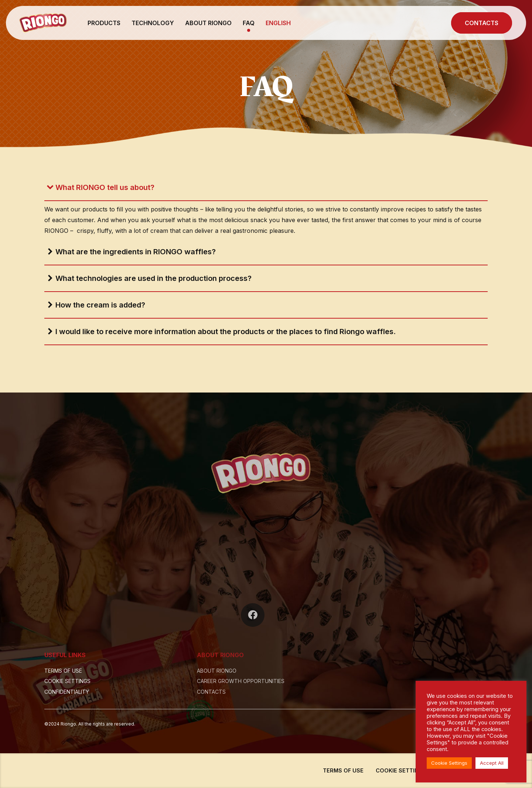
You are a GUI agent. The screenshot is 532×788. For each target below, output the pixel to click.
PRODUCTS (104, 23)
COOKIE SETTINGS (67, 681)
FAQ (249, 23)
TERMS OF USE (63, 671)
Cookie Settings (449, 763)
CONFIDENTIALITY (67, 692)
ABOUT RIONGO (208, 23)
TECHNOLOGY (153, 23)
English (278, 23)
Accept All (492, 763)
